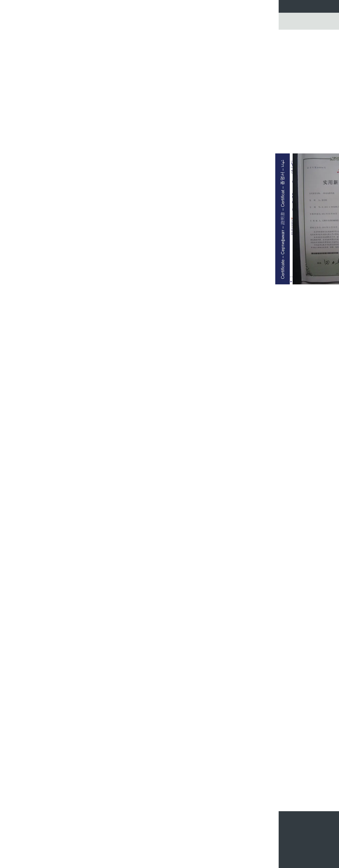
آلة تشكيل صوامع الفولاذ (98, 89)
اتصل (138, 102)
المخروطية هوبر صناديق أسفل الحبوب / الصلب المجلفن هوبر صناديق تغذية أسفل (199, 853)
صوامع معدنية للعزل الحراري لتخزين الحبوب (260, 789)
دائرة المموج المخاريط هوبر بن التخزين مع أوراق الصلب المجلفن (198, 845)
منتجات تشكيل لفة (101, 145)
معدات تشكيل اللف (100, 103)
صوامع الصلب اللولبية (99, 75)
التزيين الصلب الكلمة (99, 124)
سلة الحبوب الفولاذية (96, 33)
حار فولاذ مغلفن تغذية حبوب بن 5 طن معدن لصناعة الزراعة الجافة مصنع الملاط (146, 834)
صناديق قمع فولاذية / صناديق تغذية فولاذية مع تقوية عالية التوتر (196, 791)
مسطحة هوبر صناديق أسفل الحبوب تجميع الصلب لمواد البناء (164, 791)
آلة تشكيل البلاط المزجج (97, 117)
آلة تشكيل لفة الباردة (99, 96)
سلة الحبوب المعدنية (100, 82)
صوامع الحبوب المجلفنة (98, 68)
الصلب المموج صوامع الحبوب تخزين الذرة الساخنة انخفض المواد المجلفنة (132, 793)
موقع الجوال (268, 852)
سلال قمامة (104, 61)
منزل (66, 33)
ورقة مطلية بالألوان (100, 131)
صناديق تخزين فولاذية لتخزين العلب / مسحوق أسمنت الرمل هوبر (148, 827)
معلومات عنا (111, 6)
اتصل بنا (182, 6)
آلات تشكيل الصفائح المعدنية (95, 110)
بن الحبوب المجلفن (182, 679)
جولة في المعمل (136, 6)
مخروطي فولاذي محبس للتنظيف (97, 844)
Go (272, 23)
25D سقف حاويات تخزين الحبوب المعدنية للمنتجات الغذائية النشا (146, 850)
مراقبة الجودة (162, 6)
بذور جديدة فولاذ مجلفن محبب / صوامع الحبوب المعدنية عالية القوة (228, 791)
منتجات (91, 6)
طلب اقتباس (202, 6)
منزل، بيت (74, 6)
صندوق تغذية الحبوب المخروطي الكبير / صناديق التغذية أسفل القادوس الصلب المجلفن (199, 828)
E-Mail (271, 847)
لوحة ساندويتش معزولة (98, 138)
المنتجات (77, 33)
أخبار (219, 6)
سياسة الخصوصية (224, 865)
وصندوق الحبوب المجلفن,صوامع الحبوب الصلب (219, 679)
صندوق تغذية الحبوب (100, 54)
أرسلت (268, 832)
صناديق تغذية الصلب (256, 679)
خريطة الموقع (256, 847)
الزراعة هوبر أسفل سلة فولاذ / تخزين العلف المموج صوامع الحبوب (95, 838)
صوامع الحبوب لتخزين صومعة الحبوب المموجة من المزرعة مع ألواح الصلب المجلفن (95, 828)
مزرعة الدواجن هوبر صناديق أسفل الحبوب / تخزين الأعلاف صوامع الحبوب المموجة (198, 838)
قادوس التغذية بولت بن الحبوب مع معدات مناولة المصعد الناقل (146, 842)
